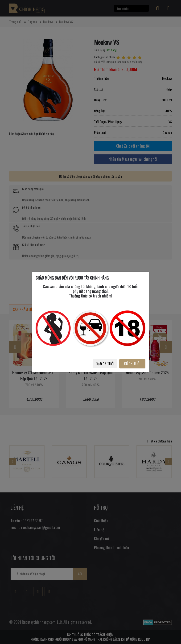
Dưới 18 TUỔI (105, 364)
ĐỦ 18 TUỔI (132, 363)
